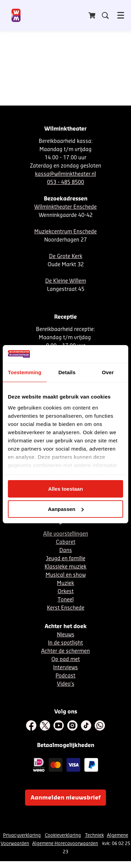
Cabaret (66, 542)
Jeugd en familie (66, 559)
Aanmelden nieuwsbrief (65, 798)
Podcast (65, 676)
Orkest (66, 592)
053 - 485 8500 (65, 182)
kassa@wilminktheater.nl (65, 174)
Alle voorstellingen (66, 534)
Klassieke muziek (65, 567)
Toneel (66, 600)
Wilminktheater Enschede (65, 207)
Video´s (66, 684)
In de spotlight (65, 643)
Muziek (65, 583)
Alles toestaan (65, 489)
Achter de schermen (65, 651)
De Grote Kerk (66, 256)
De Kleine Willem (66, 281)
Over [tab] (108, 372)
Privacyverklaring (22, 835)
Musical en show (66, 575)
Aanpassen (66, 509)
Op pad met (66, 659)
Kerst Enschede (66, 608)
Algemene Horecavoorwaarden (65, 843)
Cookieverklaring (63, 835)
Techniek (94, 835)
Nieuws (66, 635)
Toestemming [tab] (25, 372)
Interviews (65, 668)
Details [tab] (67, 372)
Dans (66, 551)
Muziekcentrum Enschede (65, 232)
